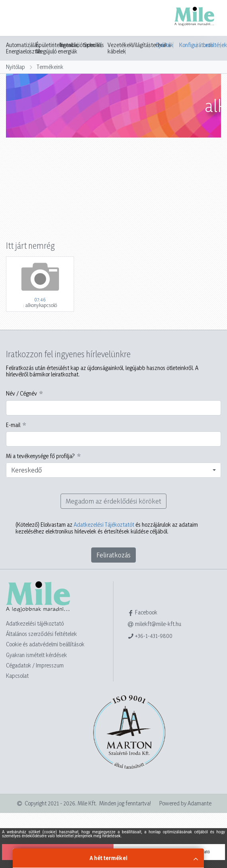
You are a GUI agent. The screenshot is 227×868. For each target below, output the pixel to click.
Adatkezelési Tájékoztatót (104, 525)
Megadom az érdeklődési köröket (113, 501)
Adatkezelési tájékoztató (35, 623)
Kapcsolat (17, 676)
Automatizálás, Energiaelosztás (24, 48)
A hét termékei (109, 858)
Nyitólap (16, 67)
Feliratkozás (113, 555)
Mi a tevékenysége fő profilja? (40, 456)
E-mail (13, 425)
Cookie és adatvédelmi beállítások (45, 644)
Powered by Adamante (185, 803)
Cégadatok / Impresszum (35, 665)
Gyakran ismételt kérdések (36, 655)
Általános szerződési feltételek (41, 634)
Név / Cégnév (22, 394)
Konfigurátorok (188, 45)
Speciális (94, 45)
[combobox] (113, 470)
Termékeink (50, 67)
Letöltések (212, 45)
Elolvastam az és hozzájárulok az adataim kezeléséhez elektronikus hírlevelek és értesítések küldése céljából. (107, 528)
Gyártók (164, 45)
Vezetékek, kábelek (120, 48)
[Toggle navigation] (18, 19)
